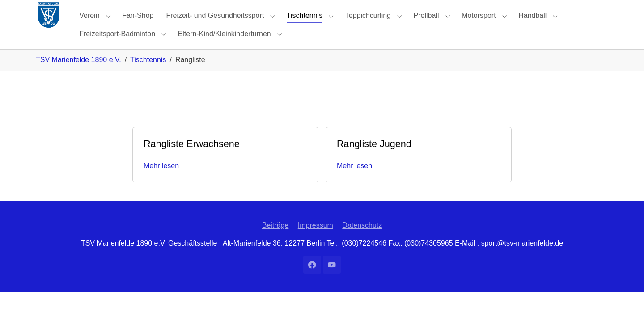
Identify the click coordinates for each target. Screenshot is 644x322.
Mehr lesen (161, 184)
